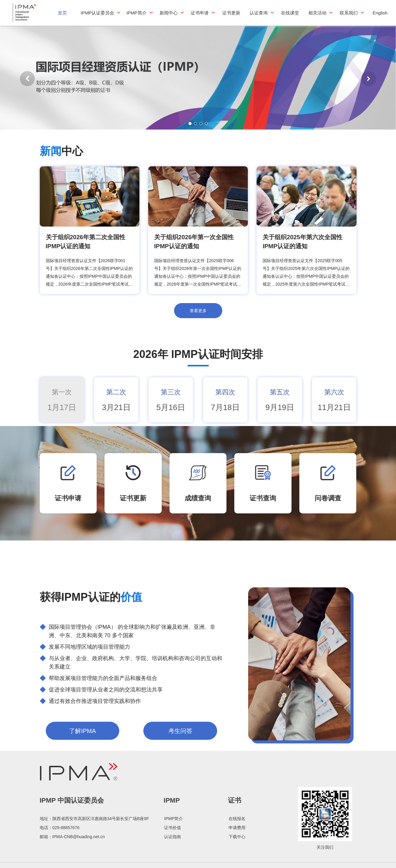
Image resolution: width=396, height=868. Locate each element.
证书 (235, 847)
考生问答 (180, 794)
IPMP (172, 847)
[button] (369, 80)
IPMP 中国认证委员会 (72, 847)
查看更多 (198, 313)
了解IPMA (82, 794)
